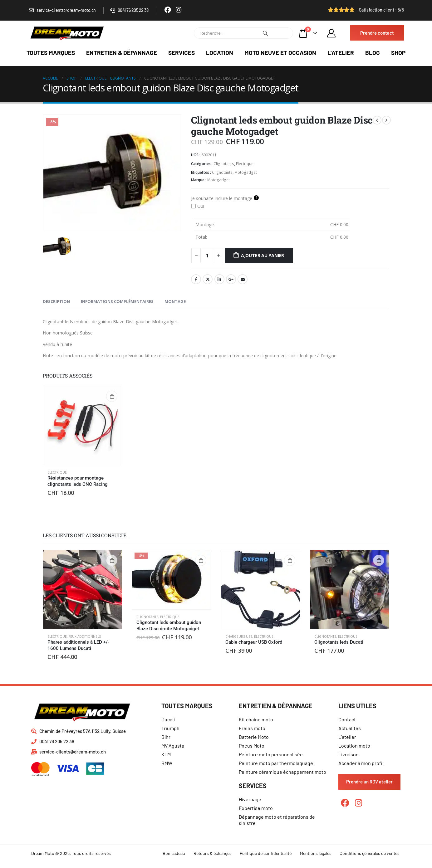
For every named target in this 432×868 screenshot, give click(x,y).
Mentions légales (316, 853)
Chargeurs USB (239, 636)
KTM (166, 754)
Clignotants (224, 164)
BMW (167, 763)
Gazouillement (208, 279)
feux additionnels (85, 636)
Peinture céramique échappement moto (282, 772)
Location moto (354, 746)
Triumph (170, 728)
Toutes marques (51, 53)
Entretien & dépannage (122, 53)
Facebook (196, 279)
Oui (198, 206)
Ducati (168, 719)
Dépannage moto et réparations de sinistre (277, 820)
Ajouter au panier (263, 255)
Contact (347, 719)
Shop (398, 53)
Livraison (349, 754)
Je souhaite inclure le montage (225, 198)
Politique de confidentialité (266, 853)
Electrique (245, 164)
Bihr (166, 737)
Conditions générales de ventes (370, 853)
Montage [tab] (175, 301)
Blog (373, 53)
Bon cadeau (174, 853)
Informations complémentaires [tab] (117, 301)
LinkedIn (219, 279)
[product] (83, 425)
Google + (231, 279)
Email (243, 279)
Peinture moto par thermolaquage (276, 763)
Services (182, 53)
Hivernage (250, 799)
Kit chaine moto (256, 719)
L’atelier (341, 53)
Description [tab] (56, 301)
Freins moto (252, 728)
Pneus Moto (252, 746)
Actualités (350, 728)
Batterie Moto (254, 737)
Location (220, 53)
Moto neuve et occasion (280, 53)
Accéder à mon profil (361, 763)
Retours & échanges (213, 853)
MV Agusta (173, 746)
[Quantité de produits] (207, 256)
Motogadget (246, 172)
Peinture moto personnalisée (271, 754)
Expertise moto (256, 808)
